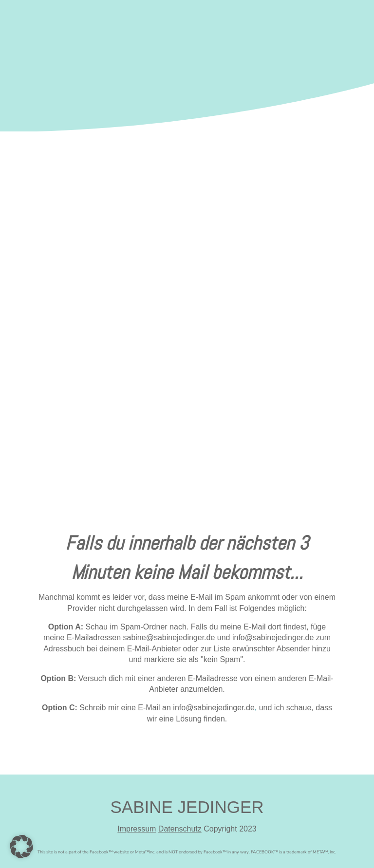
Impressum (137, 829)
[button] (21, 847)
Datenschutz (180, 829)
